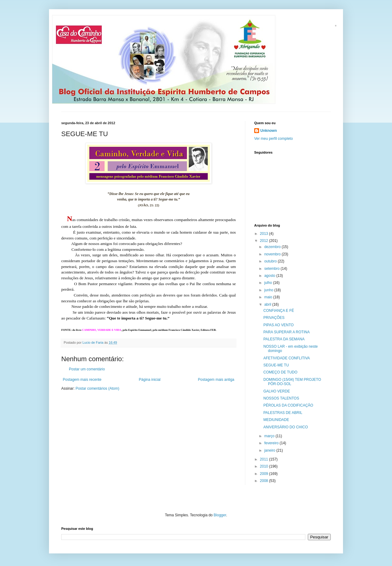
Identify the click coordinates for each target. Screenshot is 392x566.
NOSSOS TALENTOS (281, 398)
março (270, 436)
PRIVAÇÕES (274, 318)
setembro (272, 269)
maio (269, 297)
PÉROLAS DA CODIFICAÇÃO (288, 405)
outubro (271, 261)
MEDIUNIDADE (276, 420)
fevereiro (272, 443)
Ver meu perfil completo (273, 139)
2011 (265, 459)
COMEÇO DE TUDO (280, 372)
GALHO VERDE (277, 391)
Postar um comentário (87, 369)
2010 (265, 466)
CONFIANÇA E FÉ (279, 311)
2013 (265, 234)
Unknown (269, 131)
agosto (270, 276)
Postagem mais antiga (216, 380)
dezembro (273, 247)
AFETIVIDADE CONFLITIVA (287, 358)
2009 (265, 474)
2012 (265, 241)
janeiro (270, 450)
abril (268, 304)
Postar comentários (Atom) (98, 388)
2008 (265, 481)
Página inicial (150, 380)
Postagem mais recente (82, 380)
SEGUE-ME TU (276, 365)
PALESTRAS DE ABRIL (283, 413)
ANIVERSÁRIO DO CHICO (286, 427)
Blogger (220, 515)
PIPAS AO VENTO (279, 325)
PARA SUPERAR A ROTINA (286, 332)
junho (269, 290)
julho (269, 283)
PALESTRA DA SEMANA (284, 339)
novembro (273, 254)
